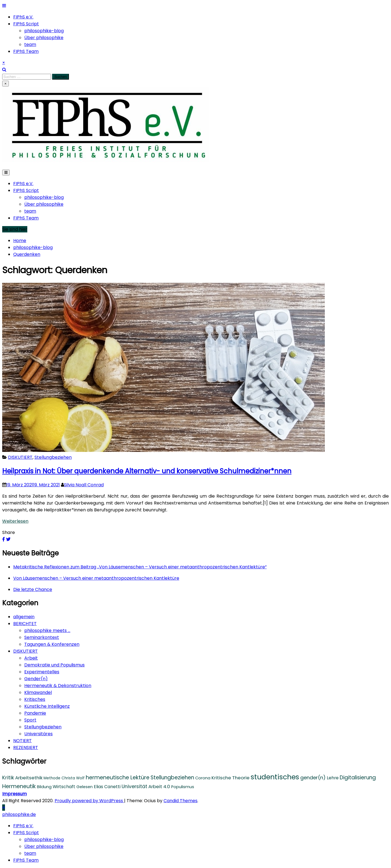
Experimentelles (42, 672)
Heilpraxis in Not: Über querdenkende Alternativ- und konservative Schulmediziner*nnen (147, 471)
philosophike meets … (47, 630)
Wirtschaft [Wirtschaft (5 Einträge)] (64, 787)
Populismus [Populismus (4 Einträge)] (183, 787)
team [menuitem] (30, 853)
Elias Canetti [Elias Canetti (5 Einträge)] (107, 787)
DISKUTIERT (20, 457)
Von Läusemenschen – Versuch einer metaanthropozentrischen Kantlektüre (96, 578)
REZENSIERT (26, 748)
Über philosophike (44, 38)
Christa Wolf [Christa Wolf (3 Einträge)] (73, 778)
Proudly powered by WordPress (89, 801)
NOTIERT (22, 741)
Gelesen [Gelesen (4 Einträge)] (85, 787)
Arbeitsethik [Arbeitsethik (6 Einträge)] (29, 778)
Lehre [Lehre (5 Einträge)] (333, 778)
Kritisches (35, 699)
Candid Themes (180, 801)
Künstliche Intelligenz (47, 706)
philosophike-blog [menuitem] (44, 839)
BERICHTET (25, 624)
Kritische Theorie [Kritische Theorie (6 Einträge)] (231, 778)
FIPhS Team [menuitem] (26, 860)
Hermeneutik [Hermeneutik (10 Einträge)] (19, 786)
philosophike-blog (44, 31)
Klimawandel (38, 692)
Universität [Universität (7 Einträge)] (134, 786)
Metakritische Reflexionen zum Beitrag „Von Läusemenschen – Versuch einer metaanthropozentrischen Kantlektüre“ (140, 567)
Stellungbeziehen (53, 457)
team (30, 44)
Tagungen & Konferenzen (52, 644)
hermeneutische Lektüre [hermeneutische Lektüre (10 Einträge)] (118, 778)
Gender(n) (36, 679)
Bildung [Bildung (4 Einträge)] (44, 787)
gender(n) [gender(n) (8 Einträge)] (313, 778)
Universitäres (38, 734)
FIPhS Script (26, 24)
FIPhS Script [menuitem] (26, 833)
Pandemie (35, 713)
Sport (30, 720)
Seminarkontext (42, 637)
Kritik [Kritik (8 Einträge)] (8, 778)
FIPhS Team (26, 51)
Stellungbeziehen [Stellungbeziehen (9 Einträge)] (172, 778)
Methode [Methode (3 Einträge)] (52, 778)
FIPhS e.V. (23, 17)
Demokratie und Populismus (54, 665)
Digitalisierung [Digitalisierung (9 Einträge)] (358, 778)
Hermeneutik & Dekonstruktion (58, 686)
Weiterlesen (15, 521)
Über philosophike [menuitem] (44, 846)
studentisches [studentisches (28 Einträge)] (275, 777)
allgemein (24, 617)
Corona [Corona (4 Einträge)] (203, 778)
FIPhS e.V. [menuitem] (23, 826)
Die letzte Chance (33, 589)
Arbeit (31, 658)
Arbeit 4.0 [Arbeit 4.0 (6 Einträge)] (159, 786)
